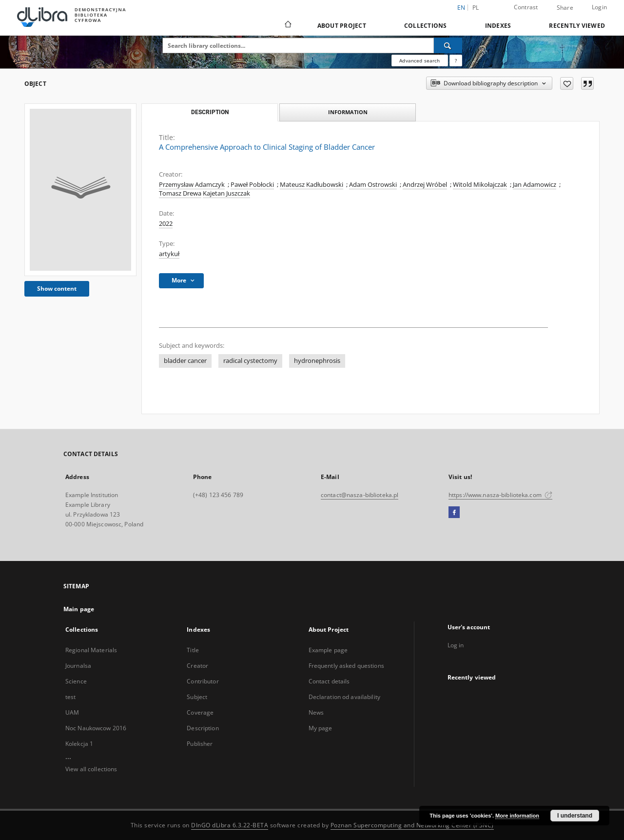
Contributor (203, 681)
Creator (197, 666)
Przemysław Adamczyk (192, 185)
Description (203, 728)
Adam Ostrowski (373, 185)
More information (517, 816)
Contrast (526, 7)
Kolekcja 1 (79, 744)
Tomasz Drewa (180, 193)
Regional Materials (91, 650)
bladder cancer (185, 361)
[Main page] (287, 25)
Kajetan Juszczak (226, 193)
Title (193, 650)
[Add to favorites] (567, 83)
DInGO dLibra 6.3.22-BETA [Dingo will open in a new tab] (230, 825)
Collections (426, 26)
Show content (57, 289)
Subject (197, 697)
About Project (342, 26)
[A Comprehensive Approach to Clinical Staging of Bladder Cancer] (80, 190)
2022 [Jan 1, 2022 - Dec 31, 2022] (166, 224)
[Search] (448, 45)
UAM (72, 712)
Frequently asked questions (346, 666)
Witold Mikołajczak (480, 185)
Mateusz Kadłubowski (312, 185)
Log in (456, 645)
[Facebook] (454, 513)
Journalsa (78, 666)
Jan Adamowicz (535, 185)
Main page (79, 609)
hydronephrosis (317, 361)
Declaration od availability (344, 697)
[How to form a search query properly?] (456, 60)
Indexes (498, 26)
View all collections (91, 769)
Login (599, 7)
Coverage (200, 712)
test (70, 697)
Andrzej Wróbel (425, 185)
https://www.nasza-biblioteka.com (500, 495)
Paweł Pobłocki (252, 185)
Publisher (200, 744)
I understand (575, 816)
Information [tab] (348, 112)
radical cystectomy (250, 361)
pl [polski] (476, 8)
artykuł (169, 254)
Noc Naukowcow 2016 (96, 728)
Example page (328, 650)
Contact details (329, 681)
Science (76, 681)
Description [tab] (210, 112)
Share (565, 8)
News (316, 712)
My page (321, 728)
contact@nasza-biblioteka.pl (360, 495)
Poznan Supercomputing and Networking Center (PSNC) (412, 825)
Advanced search (419, 60)
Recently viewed (577, 26)
